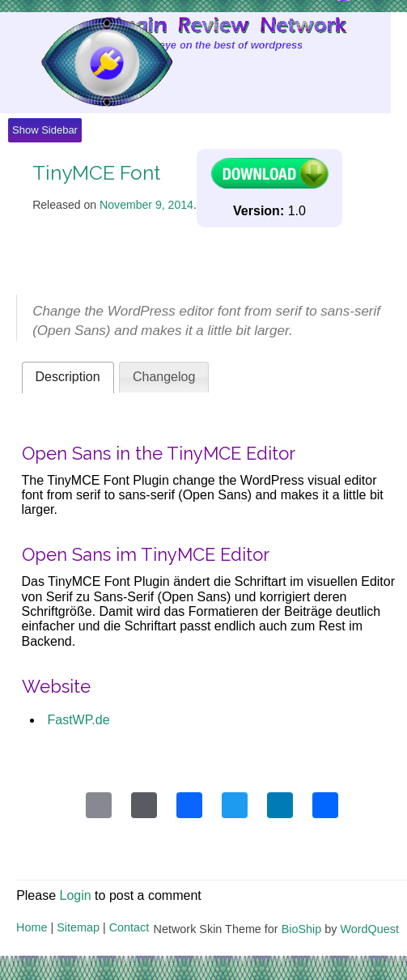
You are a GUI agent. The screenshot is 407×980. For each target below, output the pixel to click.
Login (76, 895)
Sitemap (78, 927)
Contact (129, 927)
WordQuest (369, 929)
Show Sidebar (45, 130)
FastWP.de (79, 720)
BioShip (302, 929)
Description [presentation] (68, 377)
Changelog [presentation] (164, 377)
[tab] (68, 378)
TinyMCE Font (96, 173)
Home (32, 927)
